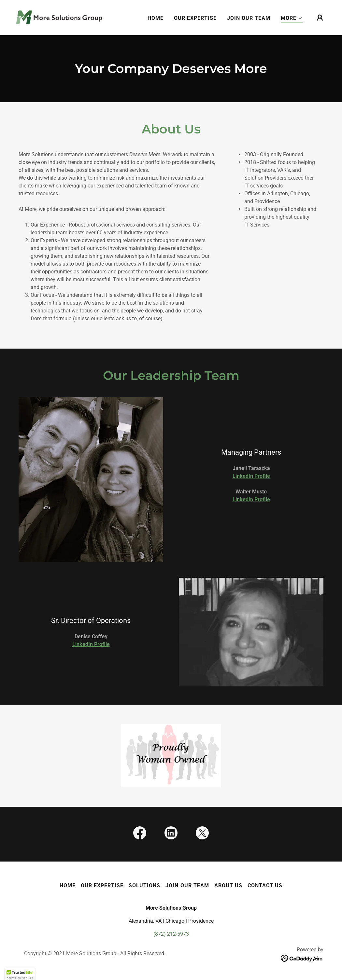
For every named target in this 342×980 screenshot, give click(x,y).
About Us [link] (228, 885)
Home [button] (68, 885)
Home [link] (156, 18)
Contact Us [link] (265, 885)
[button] (292, 18)
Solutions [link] (144, 885)
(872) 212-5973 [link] (171, 934)
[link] (59, 17)
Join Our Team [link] (249, 18)
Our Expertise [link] (195, 18)
